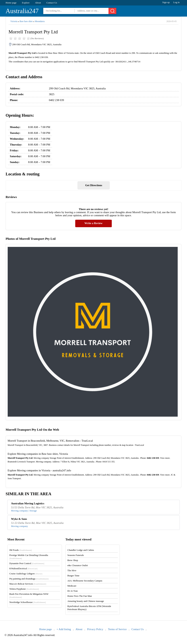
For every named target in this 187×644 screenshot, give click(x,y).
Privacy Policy (95, 629)
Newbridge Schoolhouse (27, 602)
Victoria (14, 21)
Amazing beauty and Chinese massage (86, 601)
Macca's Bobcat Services (28, 584)
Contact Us (52, 3)
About (38, 3)
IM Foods (21, 550)
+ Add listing (64, 629)
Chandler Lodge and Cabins (81, 550)
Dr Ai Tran (72, 591)
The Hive (72, 570)
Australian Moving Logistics (28, 503)
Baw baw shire (26, 21)
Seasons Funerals (76, 555)
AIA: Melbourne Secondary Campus (85, 581)
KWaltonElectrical (23, 568)
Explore (26, 3)
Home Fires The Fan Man (80, 596)
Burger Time (73, 576)
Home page (11, 3)
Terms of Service (117, 629)
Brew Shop (73, 560)
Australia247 (22, 11)
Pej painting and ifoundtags (29, 579)
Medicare (72, 586)
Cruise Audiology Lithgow (26, 574)
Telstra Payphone (24, 589)
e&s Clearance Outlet (78, 565)
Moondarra (40, 21)
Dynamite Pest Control (27, 563)
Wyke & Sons (19, 519)
